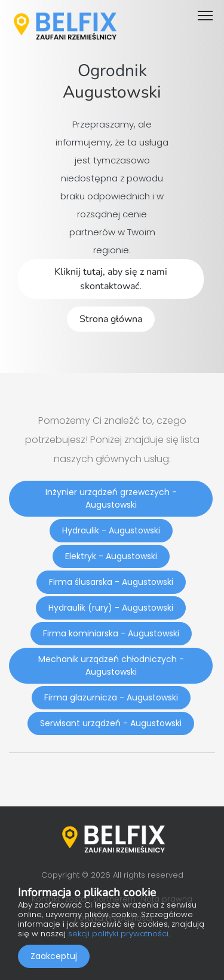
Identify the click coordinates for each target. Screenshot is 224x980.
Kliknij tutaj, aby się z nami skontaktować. (111, 279)
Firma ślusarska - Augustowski (111, 582)
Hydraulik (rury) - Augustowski (111, 608)
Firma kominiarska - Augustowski (111, 633)
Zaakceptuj (54, 956)
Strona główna (111, 319)
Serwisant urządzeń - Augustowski (111, 723)
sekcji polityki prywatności (118, 934)
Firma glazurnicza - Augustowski (111, 697)
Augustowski (112, 92)
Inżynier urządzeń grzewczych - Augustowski (111, 498)
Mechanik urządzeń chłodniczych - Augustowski (111, 665)
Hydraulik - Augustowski (111, 530)
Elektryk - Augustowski (111, 556)
